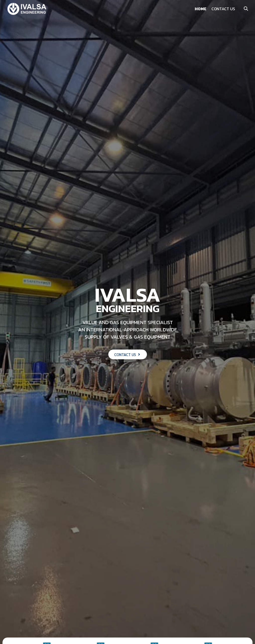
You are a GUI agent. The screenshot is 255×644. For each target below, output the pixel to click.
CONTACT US (223, 9)
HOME (201, 9)
